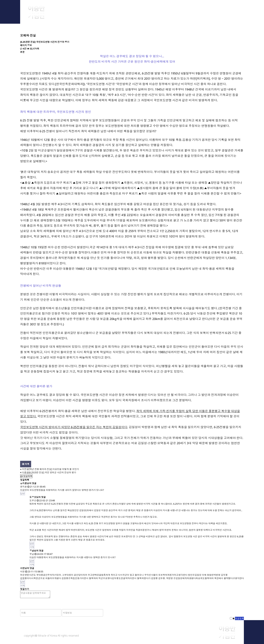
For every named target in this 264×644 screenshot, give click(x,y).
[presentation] (132, 606)
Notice (226, 9)
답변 (23, 494)
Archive (114, 9)
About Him (76, 9)
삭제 (32, 547)
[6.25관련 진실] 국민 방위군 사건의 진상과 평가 (52, 472)
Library (189, 9)
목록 (26, 464)
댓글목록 (26, 476)
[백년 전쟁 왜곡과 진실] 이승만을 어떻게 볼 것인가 (54, 469)
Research (151, 9)
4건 (23, 49)
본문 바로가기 (0, 0)
